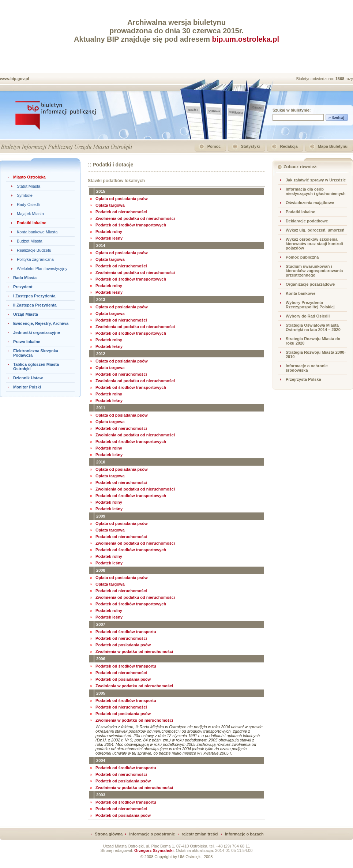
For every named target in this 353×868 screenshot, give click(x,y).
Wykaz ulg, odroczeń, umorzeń (315, 230)
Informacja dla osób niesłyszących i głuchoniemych (316, 191)
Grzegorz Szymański (154, 850)
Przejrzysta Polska (303, 379)
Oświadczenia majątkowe (310, 203)
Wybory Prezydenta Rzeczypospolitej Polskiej (310, 305)
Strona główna (109, 834)
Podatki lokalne (32, 223)
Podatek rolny (109, 232)
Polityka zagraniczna (35, 259)
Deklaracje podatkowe (307, 221)
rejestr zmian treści (200, 834)
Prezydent (23, 287)
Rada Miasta (25, 278)
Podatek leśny (109, 238)
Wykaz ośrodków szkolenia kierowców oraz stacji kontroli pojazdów (314, 244)
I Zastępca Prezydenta (34, 296)
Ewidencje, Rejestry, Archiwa (41, 323)
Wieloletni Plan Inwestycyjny (42, 268)
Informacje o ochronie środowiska (307, 368)
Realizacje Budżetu (34, 250)
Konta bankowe (301, 293)
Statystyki (250, 146)
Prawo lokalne (27, 342)
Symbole (25, 195)
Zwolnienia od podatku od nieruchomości (135, 218)
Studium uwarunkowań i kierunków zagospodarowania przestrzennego (314, 271)
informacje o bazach (244, 834)
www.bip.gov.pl (14, 79)
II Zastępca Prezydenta (35, 305)
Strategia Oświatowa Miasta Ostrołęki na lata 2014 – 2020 (313, 327)
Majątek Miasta (30, 214)
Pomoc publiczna (302, 257)
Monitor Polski (27, 387)
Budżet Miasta (30, 241)
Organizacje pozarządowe (310, 284)
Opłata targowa (110, 205)
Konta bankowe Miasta (37, 232)
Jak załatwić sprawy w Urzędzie (316, 180)
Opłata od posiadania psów (121, 199)
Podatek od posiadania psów (123, 645)
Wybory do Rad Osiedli (308, 316)
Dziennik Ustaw (28, 378)
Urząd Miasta (26, 314)
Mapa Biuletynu (333, 146)
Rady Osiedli (28, 204)
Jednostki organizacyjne (37, 332)
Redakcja (289, 146)
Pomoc (214, 146)
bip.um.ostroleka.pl (246, 39)
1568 (341, 79)
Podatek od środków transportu (126, 632)
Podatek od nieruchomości (121, 212)
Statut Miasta (29, 186)
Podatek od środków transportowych (131, 225)
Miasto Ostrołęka (29, 177)
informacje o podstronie (152, 834)
